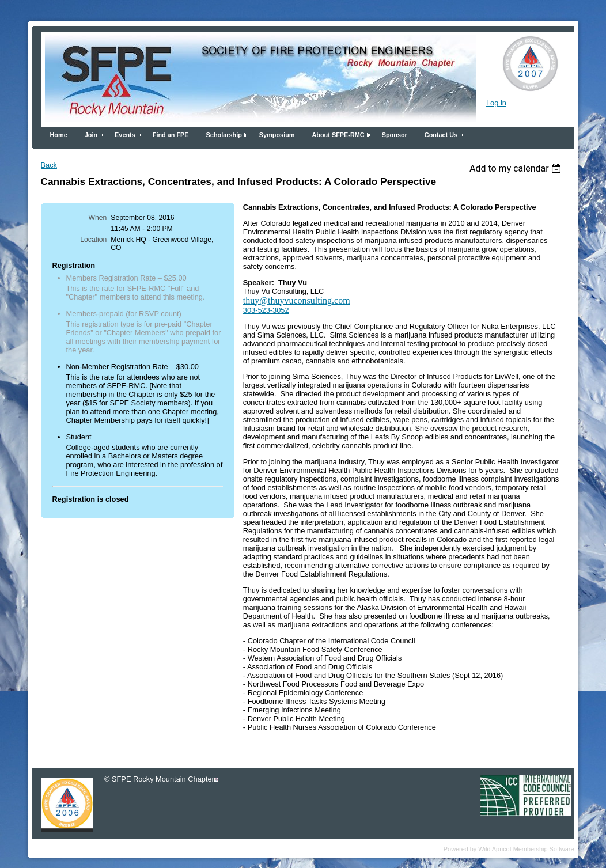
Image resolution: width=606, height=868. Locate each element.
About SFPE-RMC (338, 135)
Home (59, 135)
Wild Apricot (495, 849)
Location (93, 240)
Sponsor (395, 135)
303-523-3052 (266, 310)
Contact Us (441, 135)
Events (125, 135)
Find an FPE (171, 135)
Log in (496, 103)
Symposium (277, 135)
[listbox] (517, 168)
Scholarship (224, 135)
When (98, 218)
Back (49, 165)
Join (91, 135)
